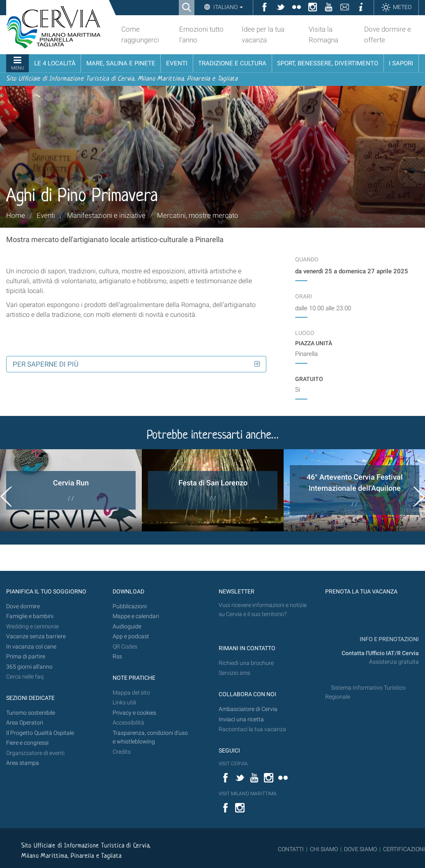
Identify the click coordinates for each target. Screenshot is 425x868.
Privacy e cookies (134, 713)
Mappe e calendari (136, 616)
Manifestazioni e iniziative (106, 215)
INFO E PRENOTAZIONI (389, 639)
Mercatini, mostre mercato (198, 215)
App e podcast (131, 636)
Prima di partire (26, 657)
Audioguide (127, 627)
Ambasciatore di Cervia (248, 709)
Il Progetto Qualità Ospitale (40, 733)
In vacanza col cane (31, 647)
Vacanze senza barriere (36, 636)
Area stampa (23, 763)
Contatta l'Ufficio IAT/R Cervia (380, 653)
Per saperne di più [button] (46, 364)
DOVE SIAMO (360, 849)
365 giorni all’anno (29, 667)
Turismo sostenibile (31, 713)
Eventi (46, 215)
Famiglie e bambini (30, 616)
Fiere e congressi (27, 743)
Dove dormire (23, 606)
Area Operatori (25, 723)
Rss (117, 657)
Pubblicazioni (130, 606)
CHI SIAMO (324, 849)
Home (16, 215)
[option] (71, 490)
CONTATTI (291, 849)
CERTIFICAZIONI (404, 849)
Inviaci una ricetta (241, 719)
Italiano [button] (228, 7)
